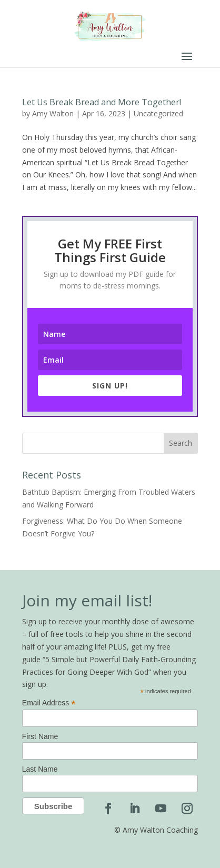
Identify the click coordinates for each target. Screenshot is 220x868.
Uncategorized (158, 113)
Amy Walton (53, 113)
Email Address (49, 703)
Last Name (40, 769)
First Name (40, 736)
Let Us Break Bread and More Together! (102, 102)
